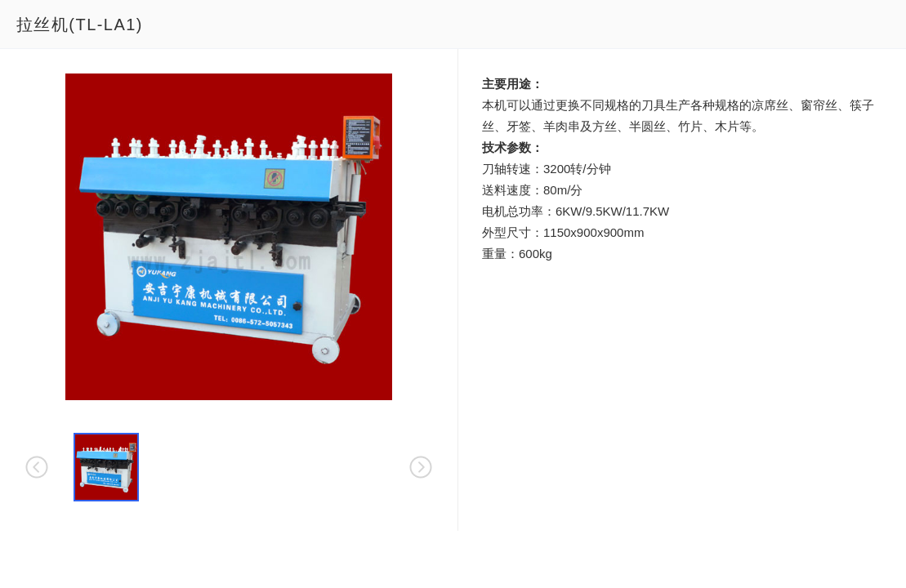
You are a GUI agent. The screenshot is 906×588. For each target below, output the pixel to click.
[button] (106, 467)
